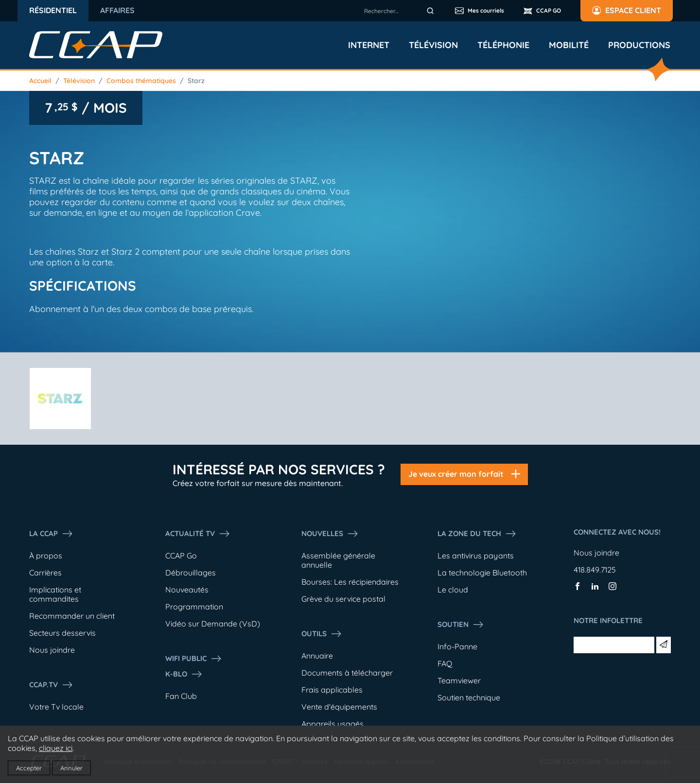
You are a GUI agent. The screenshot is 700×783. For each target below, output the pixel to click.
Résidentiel (53, 10)
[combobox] (401, 11)
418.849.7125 (595, 570)
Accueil (40, 81)
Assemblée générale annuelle (338, 560)
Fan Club (181, 696)
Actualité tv (198, 534)
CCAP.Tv (51, 685)
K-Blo (184, 674)
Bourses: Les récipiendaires (350, 582)
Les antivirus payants (476, 556)
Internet (369, 45)
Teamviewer (459, 680)
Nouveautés (187, 590)
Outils (322, 634)
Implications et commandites (55, 594)
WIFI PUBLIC (194, 659)
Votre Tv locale (56, 707)
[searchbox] (401, 11)
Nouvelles (330, 534)
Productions (639, 45)
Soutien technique (469, 697)
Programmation (194, 607)
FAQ (445, 663)
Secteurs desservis (62, 633)
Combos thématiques (141, 81)
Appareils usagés (332, 724)
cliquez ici (56, 748)
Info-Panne (457, 646)
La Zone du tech (477, 534)
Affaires (117, 10)
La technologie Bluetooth (482, 573)
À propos (46, 556)
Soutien (461, 625)
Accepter (29, 768)
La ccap (51, 534)
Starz (196, 81)
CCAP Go (181, 556)
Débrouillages (191, 573)
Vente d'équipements (339, 707)
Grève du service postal (343, 599)
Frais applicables (332, 690)
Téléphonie (503, 45)
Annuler (71, 768)
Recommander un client (72, 616)
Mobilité (569, 45)
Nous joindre (52, 650)
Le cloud (453, 590)
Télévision (433, 45)
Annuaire (317, 656)
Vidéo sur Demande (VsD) (213, 624)
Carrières (45, 573)
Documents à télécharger (347, 673)
